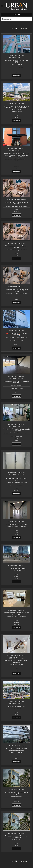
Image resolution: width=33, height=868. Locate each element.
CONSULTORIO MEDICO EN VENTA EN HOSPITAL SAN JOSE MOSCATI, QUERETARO (17, 108)
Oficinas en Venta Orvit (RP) (17, 568)
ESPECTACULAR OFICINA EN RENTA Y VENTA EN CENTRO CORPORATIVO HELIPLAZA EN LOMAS (16, 155)
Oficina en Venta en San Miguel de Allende (16, 247)
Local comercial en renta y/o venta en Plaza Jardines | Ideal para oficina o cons (17, 478)
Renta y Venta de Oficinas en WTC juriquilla (16, 793)
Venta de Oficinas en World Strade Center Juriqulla (17, 837)
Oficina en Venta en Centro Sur (17, 524)
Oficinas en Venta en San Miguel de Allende (16, 203)
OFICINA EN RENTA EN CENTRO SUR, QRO (17, 61)
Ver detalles (16, 75)
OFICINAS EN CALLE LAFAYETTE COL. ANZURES (16, 661)
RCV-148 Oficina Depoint (17, 706)
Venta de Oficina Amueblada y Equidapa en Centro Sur (16, 749)
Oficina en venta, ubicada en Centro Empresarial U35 (16, 613)
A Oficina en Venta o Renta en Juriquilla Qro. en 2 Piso (16, 430)
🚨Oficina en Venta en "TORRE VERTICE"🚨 (17, 334)
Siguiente (24, 29)
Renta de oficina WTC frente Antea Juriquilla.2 (17, 382)
